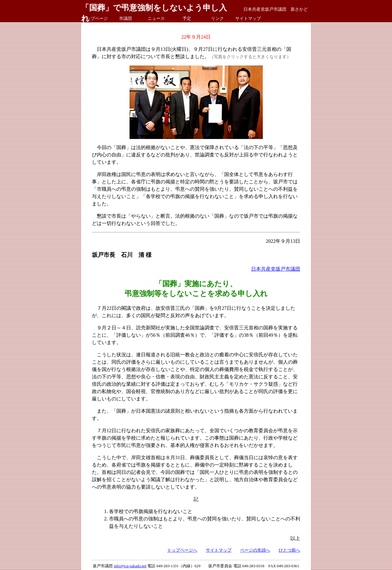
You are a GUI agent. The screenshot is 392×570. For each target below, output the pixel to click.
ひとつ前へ (289, 550)
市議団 (126, 18)
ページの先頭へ (255, 550)
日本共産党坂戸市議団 (276, 269)
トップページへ (182, 550)
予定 (187, 18)
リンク (217, 18)
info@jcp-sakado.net (130, 566)
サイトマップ (248, 18)
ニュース (156, 18)
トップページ (95, 18)
